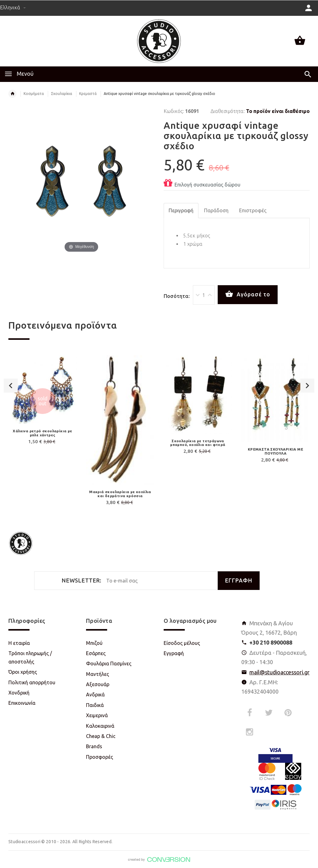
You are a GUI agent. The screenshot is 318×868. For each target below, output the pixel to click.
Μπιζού (94, 643)
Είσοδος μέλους (182, 643)
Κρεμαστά (88, 94)
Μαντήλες (98, 674)
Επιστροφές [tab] (253, 210)
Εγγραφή (174, 653)
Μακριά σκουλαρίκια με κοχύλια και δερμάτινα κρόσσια (120, 494)
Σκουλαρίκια (61, 94)
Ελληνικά (13, 7)
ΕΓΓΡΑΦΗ (239, 580)
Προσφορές (100, 757)
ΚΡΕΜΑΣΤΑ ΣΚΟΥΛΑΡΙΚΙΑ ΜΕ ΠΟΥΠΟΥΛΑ (275, 451)
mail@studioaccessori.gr (279, 672)
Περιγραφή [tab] (181, 210)
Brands (94, 746)
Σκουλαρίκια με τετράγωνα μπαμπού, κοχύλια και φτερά (198, 443)
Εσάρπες (96, 653)
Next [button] (307, 386)
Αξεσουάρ (98, 684)
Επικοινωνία (22, 703)
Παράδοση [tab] (216, 210)
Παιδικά (95, 705)
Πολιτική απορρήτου (32, 682)
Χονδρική (19, 693)
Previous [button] (11, 386)
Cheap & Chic (101, 736)
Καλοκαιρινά (100, 726)
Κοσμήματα (34, 94)
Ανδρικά (95, 695)
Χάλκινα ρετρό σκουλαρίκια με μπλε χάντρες (42, 433)
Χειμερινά (97, 715)
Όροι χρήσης (23, 672)
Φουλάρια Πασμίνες (109, 663)
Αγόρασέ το (248, 294)
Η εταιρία (19, 643)
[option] (43, 401)
